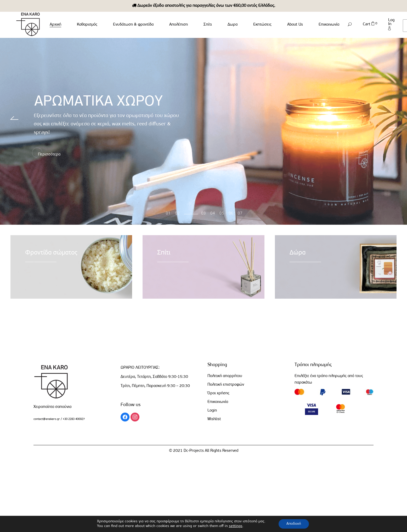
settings (236, 526)
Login (212, 411)
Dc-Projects (194, 451)
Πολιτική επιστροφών (226, 385)
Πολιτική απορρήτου (225, 376)
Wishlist (214, 419)
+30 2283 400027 (73, 419)
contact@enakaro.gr (47, 419)
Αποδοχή (294, 524)
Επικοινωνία (218, 402)
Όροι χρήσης (218, 393)
